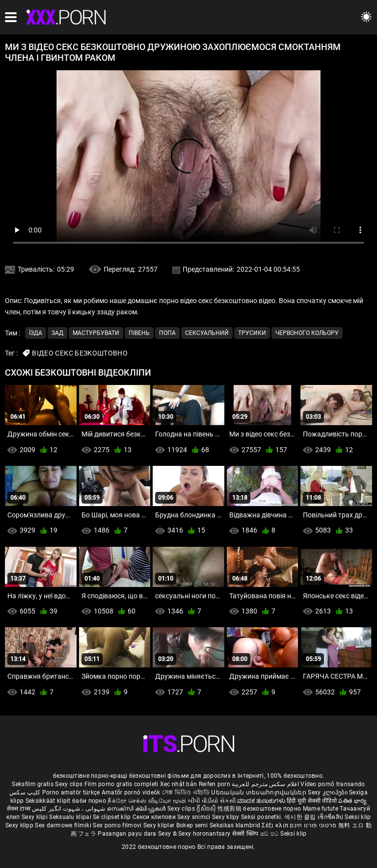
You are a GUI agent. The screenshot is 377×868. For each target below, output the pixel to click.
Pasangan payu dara (128, 834)
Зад (57, 333)
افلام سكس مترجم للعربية (265, 784)
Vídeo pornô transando (333, 784)
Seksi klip (358, 817)
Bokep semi (192, 825)
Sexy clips (69, 784)
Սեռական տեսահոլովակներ (259, 792)
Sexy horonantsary (205, 834)
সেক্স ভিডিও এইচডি (186, 792)
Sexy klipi (35, 817)
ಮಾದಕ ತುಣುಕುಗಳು (262, 801)
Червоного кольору (307, 333)
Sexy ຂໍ (168, 834)
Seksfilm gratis (33, 784)
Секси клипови (155, 817)
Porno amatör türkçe (71, 792)
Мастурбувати (96, 333)
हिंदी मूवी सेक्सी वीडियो (312, 801)
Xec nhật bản (179, 784)
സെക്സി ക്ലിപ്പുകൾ (137, 809)
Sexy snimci (195, 817)
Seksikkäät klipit (49, 801)
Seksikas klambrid (236, 825)
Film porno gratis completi (121, 784)
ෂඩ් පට (270, 834)
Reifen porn (215, 784)
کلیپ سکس (25, 792)
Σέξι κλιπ (276, 825)
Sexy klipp (20, 825)
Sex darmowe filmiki (63, 825)
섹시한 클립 (301, 817)
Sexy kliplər (160, 825)
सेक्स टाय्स (19, 809)
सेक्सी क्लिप (246, 834)
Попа (167, 333)
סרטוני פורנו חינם (313, 825)
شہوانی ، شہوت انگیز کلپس (69, 809)
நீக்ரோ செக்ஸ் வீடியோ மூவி (147, 801)
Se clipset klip (113, 817)
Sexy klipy (227, 817)
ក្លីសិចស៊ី (207, 809)
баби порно (89, 801)
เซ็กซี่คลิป (331, 817)
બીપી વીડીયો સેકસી (212, 801)
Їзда (36, 333)
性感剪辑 (230, 809)
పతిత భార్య (352, 801)
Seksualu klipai (71, 817)
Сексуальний (207, 333)
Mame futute (321, 809)
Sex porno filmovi (117, 825)
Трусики (252, 333)
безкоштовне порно (272, 809)
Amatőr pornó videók (131, 792)
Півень (139, 333)
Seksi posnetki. (263, 817)
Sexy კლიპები (328, 792)
